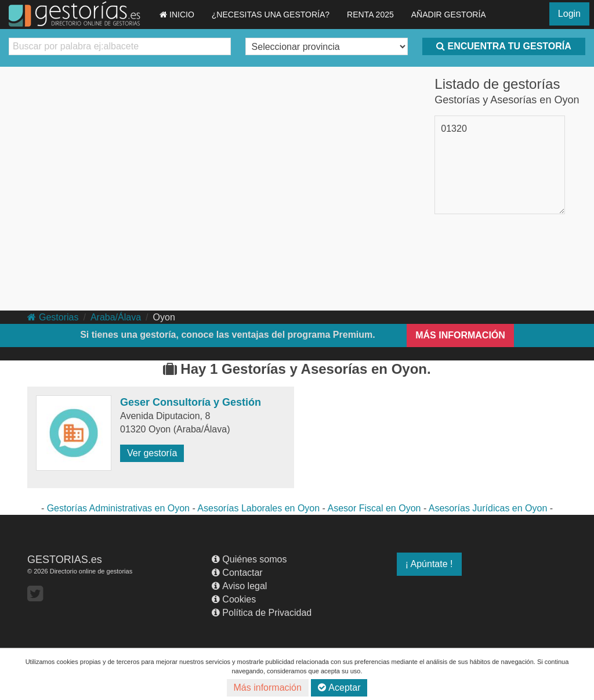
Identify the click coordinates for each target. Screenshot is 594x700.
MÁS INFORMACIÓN (460, 335)
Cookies (234, 599)
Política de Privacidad (262, 613)
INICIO (177, 15)
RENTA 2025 (370, 15)
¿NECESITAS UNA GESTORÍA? (271, 15)
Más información (268, 688)
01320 (454, 129)
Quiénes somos (249, 559)
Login (569, 14)
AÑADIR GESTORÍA (449, 15)
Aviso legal (239, 586)
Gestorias (53, 317)
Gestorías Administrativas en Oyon (118, 508)
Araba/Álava (116, 317)
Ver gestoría (152, 453)
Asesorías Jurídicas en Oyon (488, 508)
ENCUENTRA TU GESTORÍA (504, 46)
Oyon (164, 317)
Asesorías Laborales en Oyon (258, 508)
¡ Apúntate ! (429, 564)
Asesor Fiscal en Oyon (374, 508)
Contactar (237, 573)
